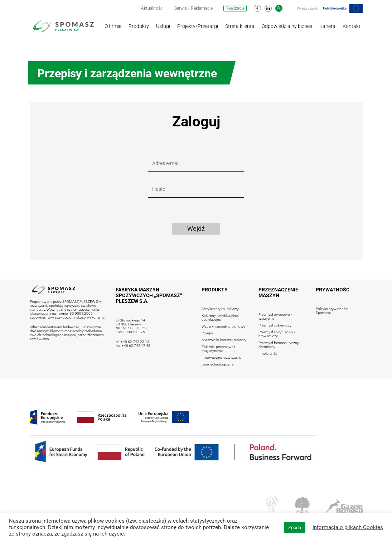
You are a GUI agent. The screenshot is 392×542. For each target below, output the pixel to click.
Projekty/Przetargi (198, 26)
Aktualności (152, 8)
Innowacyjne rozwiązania (221, 357)
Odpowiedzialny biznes (287, 26)
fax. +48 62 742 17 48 (133, 346)
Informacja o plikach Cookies (348, 527)
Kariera (327, 26)
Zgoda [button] (295, 528)
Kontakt (352, 26)
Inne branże (268, 354)
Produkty (139, 26)
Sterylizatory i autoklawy (220, 309)
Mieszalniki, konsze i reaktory (224, 340)
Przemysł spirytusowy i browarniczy (277, 334)
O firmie (113, 26)
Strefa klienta (240, 26)
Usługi (163, 26)
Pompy (207, 333)
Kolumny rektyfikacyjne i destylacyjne (220, 318)
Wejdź (196, 229)
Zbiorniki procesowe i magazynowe (218, 349)
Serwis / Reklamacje (193, 8)
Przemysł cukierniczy (275, 325)
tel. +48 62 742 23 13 (132, 342)
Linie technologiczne (217, 364)
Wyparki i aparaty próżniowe (223, 326)
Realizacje (235, 8)
